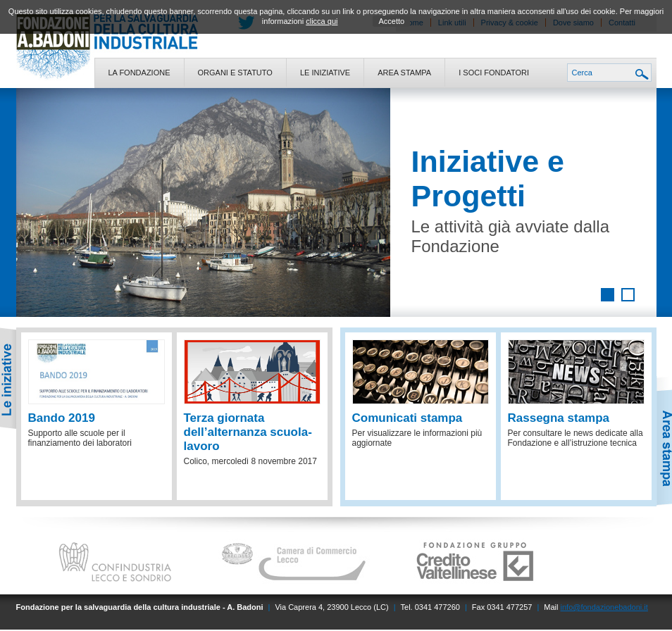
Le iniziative (325, 73)
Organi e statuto (235, 73)
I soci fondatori (494, 73)
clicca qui (322, 21)
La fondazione (139, 73)
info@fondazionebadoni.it (604, 607)
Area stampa (404, 73)
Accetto (391, 21)
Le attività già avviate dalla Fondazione (511, 236)
